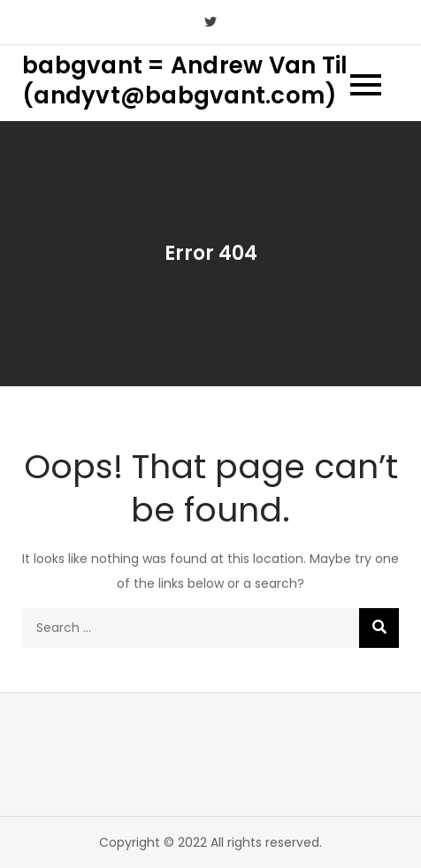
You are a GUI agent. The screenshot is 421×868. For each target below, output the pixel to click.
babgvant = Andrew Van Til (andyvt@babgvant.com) (185, 80)
